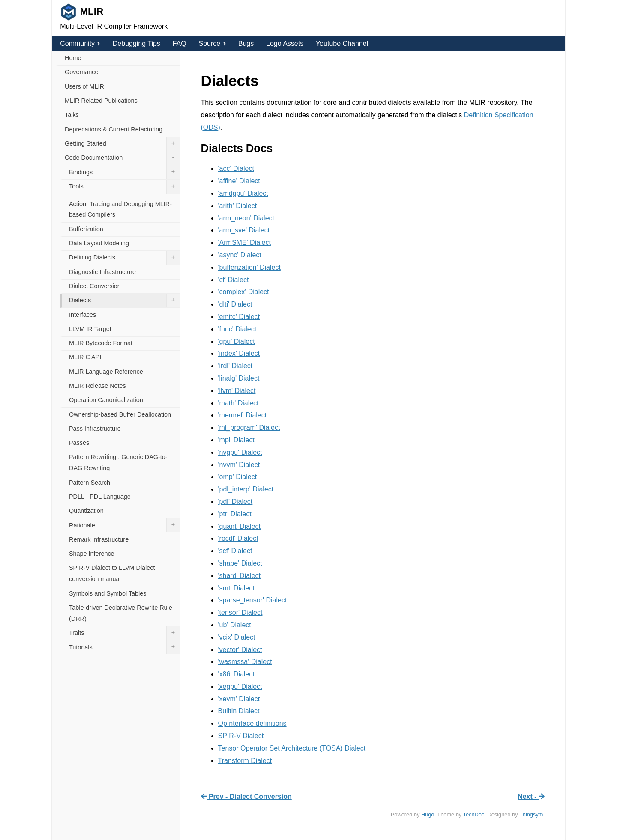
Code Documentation (122, 158)
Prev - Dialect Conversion (246, 797)
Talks (72, 115)
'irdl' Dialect (235, 366)
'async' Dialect (240, 255)
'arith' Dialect (238, 206)
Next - (531, 797)
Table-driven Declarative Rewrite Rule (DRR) (121, 613)
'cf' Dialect (234, 280)
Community (80, 43)
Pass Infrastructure (95, 429)
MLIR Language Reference (106, 372)
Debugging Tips (136, 43)
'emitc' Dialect (239, 317)
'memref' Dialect (243, 415)
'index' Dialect (239, 353)
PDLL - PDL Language (100, 497)
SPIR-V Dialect (241, 736)
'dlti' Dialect (235, 304)
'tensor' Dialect (240, 612)
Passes (79, 443)
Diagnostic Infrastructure (102, 272)
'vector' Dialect (240, 650)
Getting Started (122, 144)
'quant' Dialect (240, 526)
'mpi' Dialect (236, 440)
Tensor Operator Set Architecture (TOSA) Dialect (292, 748)
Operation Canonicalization (106, 400)
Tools (124, 187)
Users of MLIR (84, 86)
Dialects (124, 301)
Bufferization (86, 229)
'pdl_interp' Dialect (246, 489)
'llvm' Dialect (237, 391)
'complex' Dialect (244, 292)
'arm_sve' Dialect (244, 230)
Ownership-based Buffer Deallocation (120, 414)
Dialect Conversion (95, 286)
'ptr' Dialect (235, 514)
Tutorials (124, 647)
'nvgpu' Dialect (240, 452)
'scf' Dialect (235, 551)
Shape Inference (92, 554)
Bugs (246, 43)
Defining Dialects (124, 258)
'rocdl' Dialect (238, 538)
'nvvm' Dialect (239, 465)
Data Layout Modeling (99, 243)
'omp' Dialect (238, 477)
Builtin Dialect (239, 711)
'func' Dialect (237, 329)
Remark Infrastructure (99, 539)
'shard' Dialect (239, 576)
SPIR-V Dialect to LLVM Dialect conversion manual (112, 573)
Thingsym (531, 815)
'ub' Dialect (235, 625)
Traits (124, 633)
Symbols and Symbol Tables (108, 593)
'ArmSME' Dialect (244, 243)
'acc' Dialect (236, 168)
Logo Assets (285, 43)
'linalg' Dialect (239, 378)
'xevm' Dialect (239, 699)
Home (73, 58)
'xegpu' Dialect (240, 687)
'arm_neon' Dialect (246, 218)
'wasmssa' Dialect (245, 662)
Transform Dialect (245, 761)
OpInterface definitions (252, 723)
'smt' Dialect (236, 588)
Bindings (124, 172)
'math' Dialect (238, 403)
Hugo (428, 815)
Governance (81, 72)
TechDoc (474, 815)
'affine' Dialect (239, 181)
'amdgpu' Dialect (243, 193)
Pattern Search (90, 483)
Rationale (124, 525)
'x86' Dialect (236, 674)
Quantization (86, 511)
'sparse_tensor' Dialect (253, 600)
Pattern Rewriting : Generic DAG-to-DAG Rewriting (118, 462)
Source (212, 43)
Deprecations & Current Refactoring (114, 129)
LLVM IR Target (90, 329)
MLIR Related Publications (101, 101)
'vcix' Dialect (237, 637)
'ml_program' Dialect (249, 427)
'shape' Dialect (240, 563)
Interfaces (82, 315)
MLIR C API (85, 357)
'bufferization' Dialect (249, 267)
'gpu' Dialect (237, 341)
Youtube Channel (342, 43)
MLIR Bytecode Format (101, 343)
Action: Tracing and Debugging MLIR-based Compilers (120, 209)
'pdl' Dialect (235, 502)
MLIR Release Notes (97, 386)
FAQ (180, 43)
